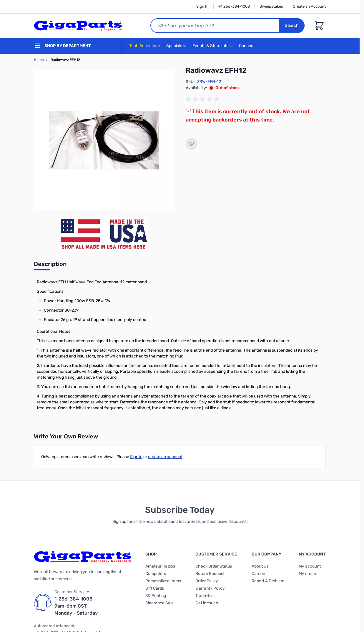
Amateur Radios (160, 566)
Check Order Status (214, 566)
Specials (174, 46)
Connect (248, 46)
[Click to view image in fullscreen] (104, 140)
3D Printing (156, 596)
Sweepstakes (271, 6)
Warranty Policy (210, 588)
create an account (165, 457)
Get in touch (207, 603)
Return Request (210, 574)
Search (292, 25)
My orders (308, 574)
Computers (156, 574)
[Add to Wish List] (192, 144)
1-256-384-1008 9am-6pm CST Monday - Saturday (76, 606)
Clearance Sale (159, 603)
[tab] (50, 266)
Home (39, 60)
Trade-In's (205, 596)
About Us (260, 566)
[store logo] (78, 26)
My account (310, 566)
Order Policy (207, 581)
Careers (259, 574)
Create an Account (309, 6)
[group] (203, 99)
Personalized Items (163, 581)
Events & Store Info (211, 46)
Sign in (136, 457)
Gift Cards (155, 588)
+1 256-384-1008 (234, 6)
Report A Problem (268, 581)
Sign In (202, 6)
